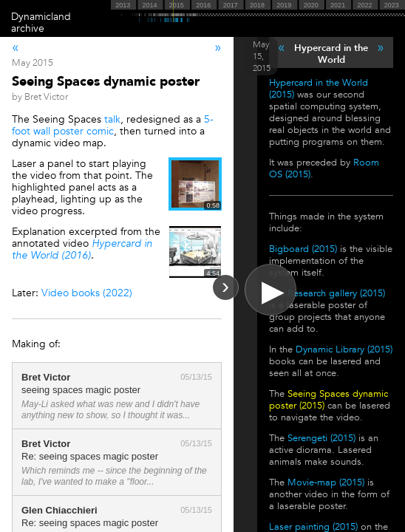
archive (28, 28)
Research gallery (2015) (336, 293)
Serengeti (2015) (321, 438)
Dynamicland (41, 17)
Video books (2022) (87, 293)
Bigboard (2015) (303, 249)
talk (112, 119)
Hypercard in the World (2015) (319, 89)
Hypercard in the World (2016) (82, 249)
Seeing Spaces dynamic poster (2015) (329, 400)
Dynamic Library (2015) (344, 349)
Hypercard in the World (331, 54)
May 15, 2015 (262, 56)
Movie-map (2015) (326, 482)
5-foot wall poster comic (113, 125)
